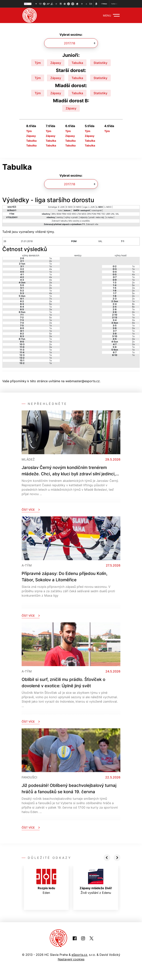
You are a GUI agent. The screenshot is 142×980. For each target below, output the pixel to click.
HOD (69, 214)
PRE (99, 214)
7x (50, 299)
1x (51, 258)
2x (50, 261)
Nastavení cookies (71, 959)
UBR (108, 214)
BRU (54, 214)
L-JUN (91, 207)
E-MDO (78, 207)
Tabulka (77, 63)
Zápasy (56, 63)
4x (51, 269)
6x (133, 307)
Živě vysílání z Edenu (96, 882)
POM (94, 214)
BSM (59, 214)
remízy (60, 217)
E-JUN (61, 207)
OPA (89, 214)
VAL (117, 214)
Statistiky (100, 63)
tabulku (64, 221)
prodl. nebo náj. (97, 217)
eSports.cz (79, 955)
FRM (64, 214)
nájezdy (84, 217)
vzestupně (97, 210)
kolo (60, 210)
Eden (46, 882)
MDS (84, 214)
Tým (38, 63)
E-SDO (69, 207)
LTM (79, 214)
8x (133, 304)
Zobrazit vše (92, 224)
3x (51, 282)
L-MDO (108, 207)
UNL (113, 214)
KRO (74, 214)
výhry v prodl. (72, 217)
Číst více (31, 510)
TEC (103, 214)
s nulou (110, 217)
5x (50, 304)
